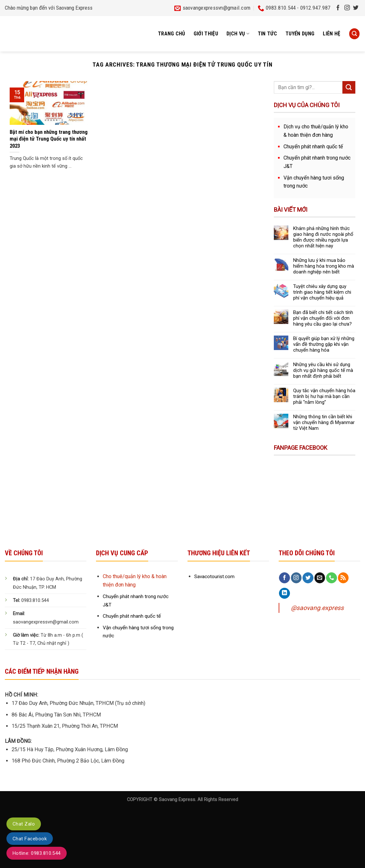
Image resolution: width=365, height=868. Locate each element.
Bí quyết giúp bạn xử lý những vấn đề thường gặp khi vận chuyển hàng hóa (324, 344)
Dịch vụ (238, 34)
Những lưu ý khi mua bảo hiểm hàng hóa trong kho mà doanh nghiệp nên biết (324, 266)
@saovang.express (317, 608)
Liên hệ (331, 34)
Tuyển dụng (300, 34)
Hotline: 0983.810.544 (37, 853)
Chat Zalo (24, 824)
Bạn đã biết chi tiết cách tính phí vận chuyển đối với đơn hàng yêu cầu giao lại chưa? (323, 318)
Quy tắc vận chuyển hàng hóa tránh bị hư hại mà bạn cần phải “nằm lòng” (324, 396)
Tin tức (267, 34)
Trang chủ (172, 34)
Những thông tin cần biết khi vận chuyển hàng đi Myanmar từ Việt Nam (324, 422)
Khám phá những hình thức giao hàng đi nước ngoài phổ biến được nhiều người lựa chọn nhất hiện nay (323, 237)
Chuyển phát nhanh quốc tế (313, 147)
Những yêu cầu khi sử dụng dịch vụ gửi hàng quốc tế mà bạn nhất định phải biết (323, 370)
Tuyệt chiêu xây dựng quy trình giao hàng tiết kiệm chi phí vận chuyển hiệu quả (322, 292)
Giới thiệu (206, 34)
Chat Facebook (30, 839)
